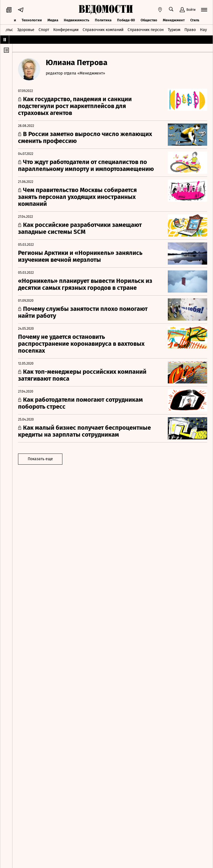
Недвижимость (77, 20)
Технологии (32, 20)
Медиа (53, 20)
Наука (206, 30)
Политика (103, 20)
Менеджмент (174, 20)
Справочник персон (146, 30)
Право (190, 30)
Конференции (66, 30)
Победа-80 (126, 20)
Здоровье (26, 30)
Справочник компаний (103, 30)
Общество (149, 20)
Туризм (174, 30)
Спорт (44, 30)
